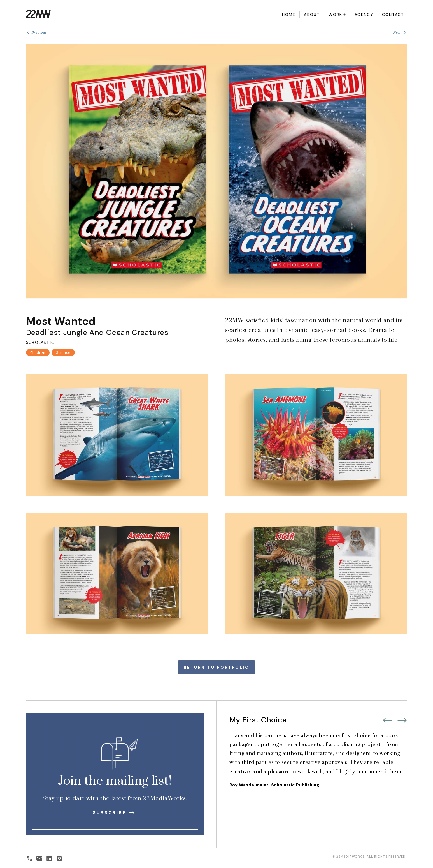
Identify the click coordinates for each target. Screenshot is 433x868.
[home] (80, 14)
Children (38, 352)
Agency (364, 15)
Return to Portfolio (217, 667)
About (312, 15)
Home (289, 15)
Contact (393, 15)
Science (63, 352)
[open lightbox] (217, 171)
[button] (337, 15)
